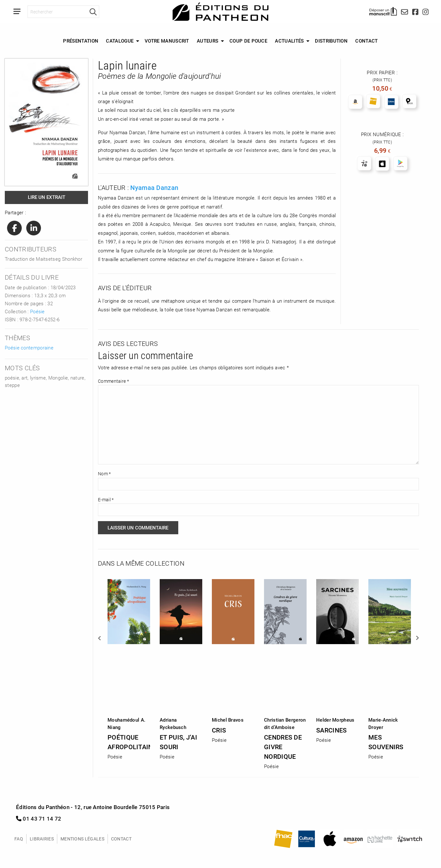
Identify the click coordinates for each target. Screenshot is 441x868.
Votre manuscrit (167, 41)
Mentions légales (82, 839)
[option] (129, 667)
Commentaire (113, 381)
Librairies (42, 839)
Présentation (81, 41)
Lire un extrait (47, 197)
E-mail (106, 500)
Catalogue (120, 41)
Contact (366, 41)
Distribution (331, 41)
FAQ (19, 839)
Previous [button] (100, 638)
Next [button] (417, 638)
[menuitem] (81, 41)
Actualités (289, 41)
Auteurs (208, 41)
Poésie (37, 311)
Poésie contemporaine (29, 348)
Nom (104, 474)
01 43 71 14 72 (39, 819)
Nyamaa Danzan (154, 187)
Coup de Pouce (248, 41)
